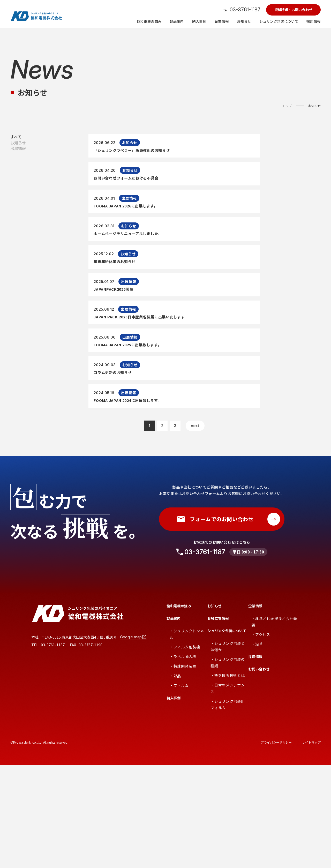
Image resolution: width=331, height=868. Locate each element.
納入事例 (174, 801)
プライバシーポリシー (276, 845)
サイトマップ (311, 845)
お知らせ (314, 106)
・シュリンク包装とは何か (228, 750)
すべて (16, 140)
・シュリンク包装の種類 (228, 766)
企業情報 (255, 709)
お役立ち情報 (218, 721)
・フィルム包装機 (185, 750)
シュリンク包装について (227, 734)
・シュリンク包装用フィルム (228, 808)
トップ (287, 106)
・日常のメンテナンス (228, 792)
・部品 (175, 779)
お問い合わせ (259, 772)
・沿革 (257, 747)
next (195, 529)
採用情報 (255, 760)
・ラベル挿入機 (183, 760)
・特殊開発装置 (183, 769)
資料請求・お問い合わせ (293, 10)
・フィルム (179, 789)
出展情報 (18, 165)
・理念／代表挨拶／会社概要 (274, 725)
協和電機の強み (179, 709)
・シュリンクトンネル (187, 737)
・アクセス (261, 738)
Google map (133, 740)
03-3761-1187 (205, 655)
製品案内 (174, 721)
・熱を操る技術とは (228, 779)
